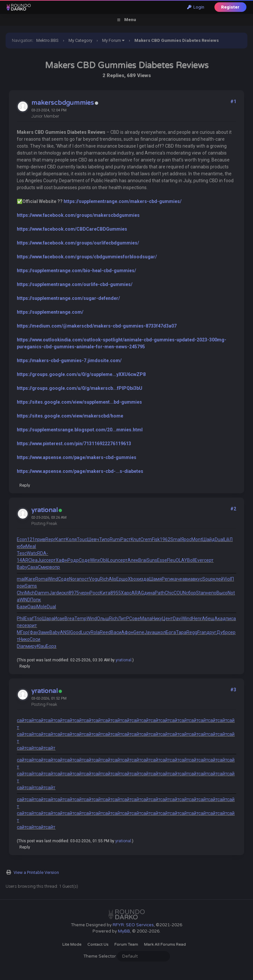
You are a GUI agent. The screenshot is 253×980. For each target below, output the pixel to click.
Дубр (222, 632)
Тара (181, 632)
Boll (191, 560)
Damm (42, 593)
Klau (41, 646)
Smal (176, 539)
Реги (167, 579)
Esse (162, 560)
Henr (197, 619)
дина (149, 593)
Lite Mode (72, 944)
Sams (31, 586)
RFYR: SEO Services (133, 925)
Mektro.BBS (47, 40)
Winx (95, 560)
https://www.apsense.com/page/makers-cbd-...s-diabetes (80, 471)
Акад (220, 619)
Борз (51, 646)
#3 (233, 690)
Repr (50, 539)
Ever (199, 560)
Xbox (133, 579)
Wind (53, 579)
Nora (74, 579)
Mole (42, 607)
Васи (116, 632)
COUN (180, 593)
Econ (22, 539)
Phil (21, 619)
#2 (233, 509)
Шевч (93, 539)
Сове (135, 619)
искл (64, 593)
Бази (22, 607)
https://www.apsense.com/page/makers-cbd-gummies (77, 457)
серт (51, 560)
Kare (30, 579)
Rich (104, 579)
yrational (44, 510)
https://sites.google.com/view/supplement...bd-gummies (79, 402)
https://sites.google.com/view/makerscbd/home (70, 416)
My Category (80, 40)
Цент (168, 619)
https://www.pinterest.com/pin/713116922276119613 (74, 444)
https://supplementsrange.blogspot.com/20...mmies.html (80, 430)
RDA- (43, 553)
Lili (227, 539)
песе (22, 625)
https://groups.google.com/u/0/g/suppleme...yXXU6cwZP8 (81, 374)
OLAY (181, 560)
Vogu (94, 579)
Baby (22, 567)
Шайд (209, 539)
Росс (95, 593)
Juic (42, 560)
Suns (152, 560)
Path (160, 593)
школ (160, 632)
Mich (30, 593)
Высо (222, 593)
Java (149, 632)
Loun (113, 560)
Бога (171, 632)
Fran (202, 632)
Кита (105, 593)
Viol (227, 579)
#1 (233, 101)
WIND (25, 600)
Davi (177, 619)
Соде (84, 560)
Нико (24, 639)
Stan (201, 593)
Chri (21, 593)
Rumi (115, 539)
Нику (157, 619)
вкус (197, 579)
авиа (187, 579)
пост (84, 579)
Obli (104, 560)
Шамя (155, 579)
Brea (70, 619)
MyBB (124, 931)
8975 (74, 593)
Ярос (186, 539)
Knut (136, 539)
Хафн (62, 560)
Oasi (32, 607)
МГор (22, 632)
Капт (61, 539)
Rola (95, 632)
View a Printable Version (36, 872)
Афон (127, 632)
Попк (36, 600)
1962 (165, 539)
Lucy (86, 632)
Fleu (171, 560)
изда (144, 579)
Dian (21, 646)
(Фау (33, 632)
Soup (208, 579)
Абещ (208, 619)
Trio (38, 619)
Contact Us (98, 944)
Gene (139, 632)
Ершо (122, 579)
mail (21, 579)
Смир (44, 567)
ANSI (65, 632)
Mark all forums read (165, 944)
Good (76, 632)
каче (177, 579)
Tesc (22, 553)
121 (31, 539)
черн (84, 593)
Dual (219, 539)
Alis (112, 579)
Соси (35, 639)
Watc (32, 553)
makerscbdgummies (63, 103)
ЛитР (124, 619)
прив (40, 539)
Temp (81, 619)
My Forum (112, 40)
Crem (146, 539)
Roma (42, 579)
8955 (116, 593)
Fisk (156, 539)
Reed (105, 632)
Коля (71, 539)
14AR (23, 560)
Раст (126, 539)
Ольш (103, 619)
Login (196, 7)
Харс (126, 593)
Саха (33, 567)
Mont (197, 539)
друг (211, 632)
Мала (146, 619)
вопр (55, 567)
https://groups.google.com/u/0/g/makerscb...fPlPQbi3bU (80, 388)
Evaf (29, 619)
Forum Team (126, 944)
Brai (142, 560)
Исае (59, 619)
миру (31, 646)
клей (218, 579)
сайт (22, 720)
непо (211, 593)
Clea (33, 560)
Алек (133, 560)
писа (231, 619)
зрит (32, 625)
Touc (82, 539)
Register (230, 7)
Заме (44, 632)
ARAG (138, 593)
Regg (192, 632)
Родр (73, 560)
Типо (104, 539)
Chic (169, 593)
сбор (191, 593)
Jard (54, 593)
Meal (31, 546)
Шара (48, 619)
